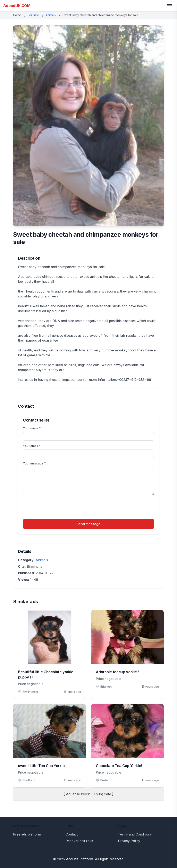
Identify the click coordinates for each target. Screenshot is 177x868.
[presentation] (54, 508)
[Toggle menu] (170, 6)
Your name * (32, 428)
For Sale (33, 15)
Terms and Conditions (135, 834)
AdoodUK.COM (17, 6)
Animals (51, 15)
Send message (88, 524)
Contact (72, 834)
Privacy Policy (129, 841)
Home (17, 15)
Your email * (32, 446)
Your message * (34, 463)
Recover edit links (79, 841)
